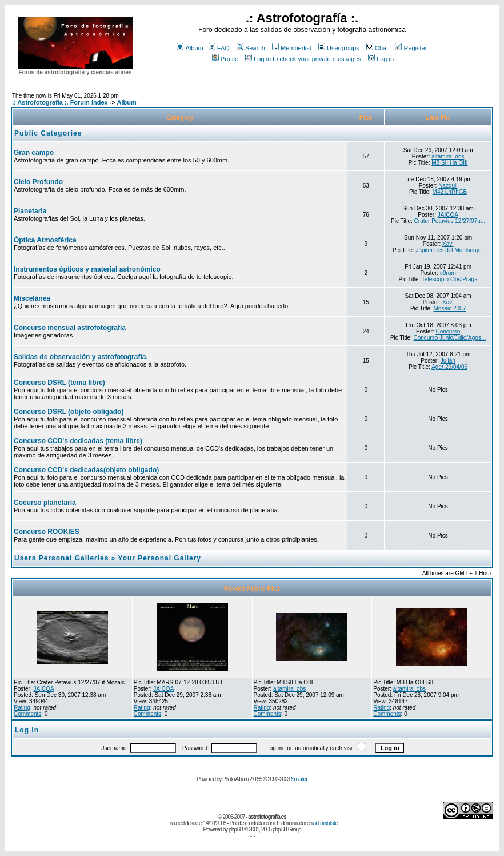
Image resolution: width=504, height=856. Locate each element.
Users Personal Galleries (61, 558)
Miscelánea (32, 298)
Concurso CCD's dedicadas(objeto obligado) (86, 470)
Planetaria (30, 211)
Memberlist (292, 48)
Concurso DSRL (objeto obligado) (69, 412)
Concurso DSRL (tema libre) (59, 383)
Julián (448, 361)
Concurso (448, 331)
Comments (27, 714)
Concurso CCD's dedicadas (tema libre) (78, 441)
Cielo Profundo (38, 182)
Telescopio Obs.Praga (450, 279)
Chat (377, 48)
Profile (225, 59)
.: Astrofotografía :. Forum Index (60, 102)
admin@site (325, 823)
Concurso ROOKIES (47, 532)
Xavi (448, 244)
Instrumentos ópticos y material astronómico (87, 269)
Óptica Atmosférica (45, 240)
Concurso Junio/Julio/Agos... (450, 338)
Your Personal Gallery (160, 558)
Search (251, 48)
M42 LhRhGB (450, 192)
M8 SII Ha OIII (449, 163)
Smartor (299, 779)
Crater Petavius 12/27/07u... (450, 221)
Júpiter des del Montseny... (450, 250)
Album (190, 48)
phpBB (236, 829)
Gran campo (34, 153)
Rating (22, 708)
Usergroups (339, 48)
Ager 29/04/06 (449, 367)
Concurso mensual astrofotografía (70, 328)
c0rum (448, 273)
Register (411, 48)
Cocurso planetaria (45, 503)
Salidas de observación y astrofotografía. (81, 357)
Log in (381, 59)
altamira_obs (448, 156)
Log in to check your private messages (303, 59)
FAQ (219, 48)
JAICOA (448, 215)
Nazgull (448, 186)
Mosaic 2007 (450, 308)
